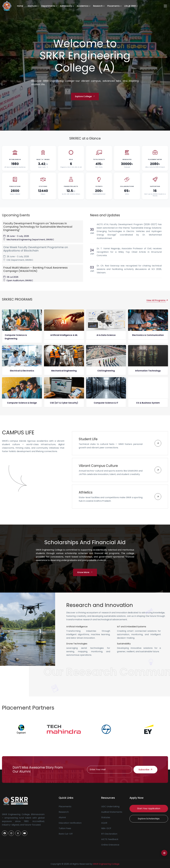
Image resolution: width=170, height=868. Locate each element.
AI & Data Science (106, 335)
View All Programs (157, 300)
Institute (32, 6)
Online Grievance (110, 845)
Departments (48, 6)
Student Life (88, 439)
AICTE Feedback (110, 839)
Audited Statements (112, 812)
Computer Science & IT (106, 403)
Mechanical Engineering (64, 371)
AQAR (104, 823)
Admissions (66, 6)
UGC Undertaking (110, 806)
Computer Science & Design (22, 403)
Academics (83, 6)
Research (98, 6)
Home (20, 6)
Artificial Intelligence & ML (64, 335)
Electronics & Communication (148, 335)
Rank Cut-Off (66, 834)
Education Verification (70, 823)
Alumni (62, 817)
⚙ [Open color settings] (164, 853)
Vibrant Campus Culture (98, 466)
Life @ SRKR (130, 6)
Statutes (106, 817)
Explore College (85, 97)
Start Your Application (149, 808)
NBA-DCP (106, 828)
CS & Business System (148, 403)
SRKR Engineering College (106, 864)
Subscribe (146, 770)
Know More (85, 572)
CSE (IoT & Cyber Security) (64, 403)
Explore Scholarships (149, 819)
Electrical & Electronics (22, 371)
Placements (113, 6)
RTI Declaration (109, 834)
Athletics (86, 492)
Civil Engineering (106, 371)
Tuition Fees (65, 828)
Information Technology (148, 371)
